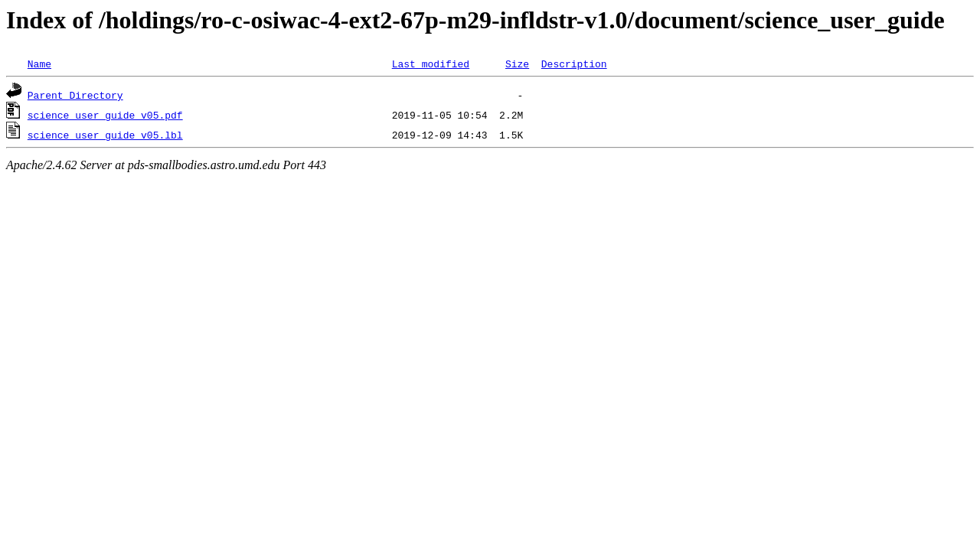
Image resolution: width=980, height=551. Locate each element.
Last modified (431, 64)
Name (39, 64)
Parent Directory (75, 95)
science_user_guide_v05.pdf (105, 115)
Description (574, 64)
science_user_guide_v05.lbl (105, 135)
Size (517, 64)
